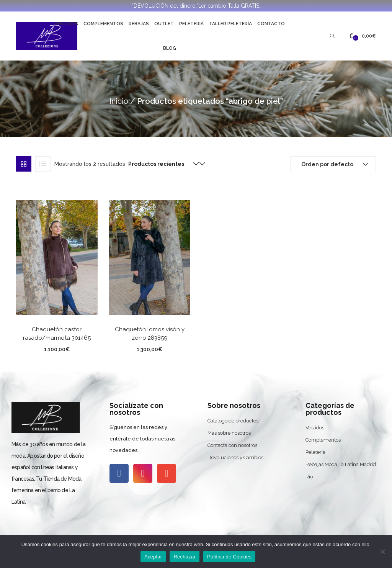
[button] (363, 36)
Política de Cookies (229, 557)
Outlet (164, 24)
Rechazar (185, 557)
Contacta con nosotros (232, 445)
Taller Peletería (230, 24)
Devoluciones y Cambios (235, 458)
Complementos (103, 24)
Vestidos (66, 24)
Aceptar (153, 557)
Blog (170, 48)
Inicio (119, 101)
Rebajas (139, 24)
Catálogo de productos (233, 421)
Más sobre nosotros (229, 433)
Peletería (191, 24)
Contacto (271, 24)
